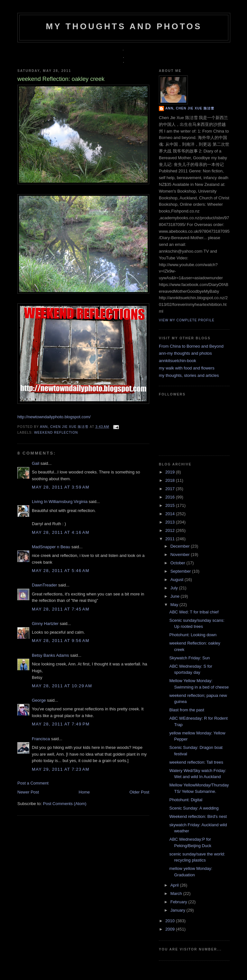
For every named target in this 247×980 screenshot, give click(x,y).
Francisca (41, 739)
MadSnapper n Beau (51, 547)
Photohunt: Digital (186, 800)
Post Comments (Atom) (65, 804)
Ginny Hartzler (45, 624)
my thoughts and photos (124, 26)
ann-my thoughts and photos (185, 353)
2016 (171, 497)
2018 (171, 480)
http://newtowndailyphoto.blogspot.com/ (54, 417)
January (178, 910)
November (181, 555)
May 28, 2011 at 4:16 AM (61, 532)
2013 (171, 522)
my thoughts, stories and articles (189, 375)
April (175, 885)
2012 (171, 530)
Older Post (139, 792)
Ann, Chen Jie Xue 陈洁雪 (65, 427)
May (175, 605)
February (179, 902)
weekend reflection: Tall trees (196, 762)
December (181, 546)
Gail (36, 463)
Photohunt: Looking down (193, 635)
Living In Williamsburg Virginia (60, 502)
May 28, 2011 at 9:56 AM (61, 641)
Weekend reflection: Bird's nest (198, 816)
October (178, 563)
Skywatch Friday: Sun (189, 658)
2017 (171, 489)
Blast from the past (187, 710)
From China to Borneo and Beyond (191, 346)
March (177, 893)
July (175, 588)
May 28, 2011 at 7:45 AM (61, 609)
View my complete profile (187, 320)
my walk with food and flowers (187, 368)
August (178, 580)
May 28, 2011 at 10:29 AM (62, 686)
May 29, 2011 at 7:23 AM (61, 769)
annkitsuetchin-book (178, 361)
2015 (171, 505)
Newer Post (28, 792)
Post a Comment (33, 783)
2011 (171, 539)
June (176, 596)
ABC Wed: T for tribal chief (194, 612)
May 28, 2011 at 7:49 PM (61, 724)
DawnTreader (44, 585)
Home (84, 792)
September (181, 571)
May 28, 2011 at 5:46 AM (61, 571)
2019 (171, 472)
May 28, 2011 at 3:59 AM (61, 487)
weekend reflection (56, 433)
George (39, 700)
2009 (171, 929)
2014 (171, 514)
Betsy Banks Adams (50, 655)
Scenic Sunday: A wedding (194, 808)
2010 (171, 921)
